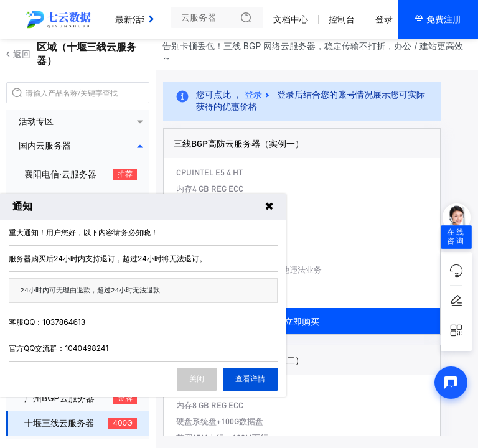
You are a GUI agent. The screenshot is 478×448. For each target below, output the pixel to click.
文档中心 (291, 19)
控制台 (342, 19)
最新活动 (136, 14)
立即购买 (302, 321)
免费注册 (444, 19)
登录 (384, 19)
